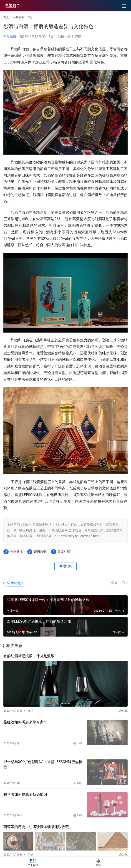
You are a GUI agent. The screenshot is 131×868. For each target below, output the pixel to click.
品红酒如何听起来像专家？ (25, 722)
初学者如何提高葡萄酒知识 (25, 794)
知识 (61, 37)
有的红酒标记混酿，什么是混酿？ (31, 656)
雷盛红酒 (64, 552)
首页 (6, 17)
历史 (30, 855)
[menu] (124, 6)
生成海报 (15, 583)
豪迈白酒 (40, 552)
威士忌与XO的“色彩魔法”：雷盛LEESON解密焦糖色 (43, 764)
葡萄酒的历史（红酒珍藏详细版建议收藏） (38, 827)
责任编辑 (10, 37)
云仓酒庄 (16, 552)
